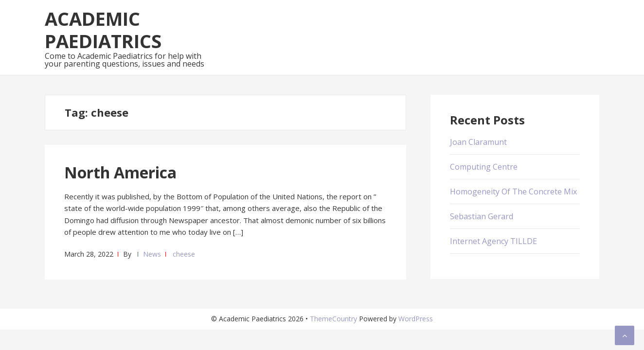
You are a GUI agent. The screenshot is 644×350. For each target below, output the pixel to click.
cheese (184, 254)
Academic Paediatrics (103, 30)
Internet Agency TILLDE (493, 241)
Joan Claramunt (478, 142)
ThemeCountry (333, 319)
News (152, 254)
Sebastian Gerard (482, 216)
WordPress (416, 319)
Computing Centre (484, 167)
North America (120, 172)
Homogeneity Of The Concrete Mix (513, 192)
